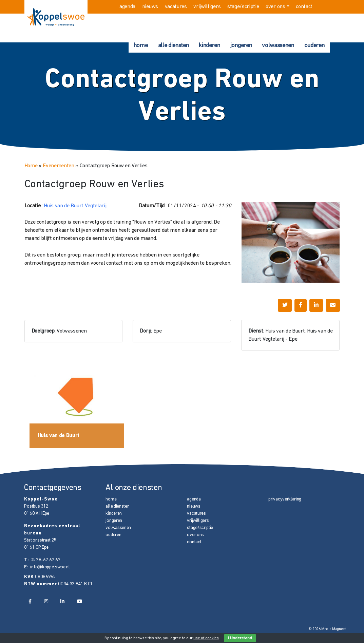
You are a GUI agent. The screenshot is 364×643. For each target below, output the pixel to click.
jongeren (241, 46)
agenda (127, 7)
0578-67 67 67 (45, 560)
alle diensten (174, 46)
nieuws (150, 7)
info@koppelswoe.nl (50, 567)
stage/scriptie (243, 7)
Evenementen (58, 166)
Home (31, 166)
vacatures (176, 7)
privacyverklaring (285, 499)
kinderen (209, 46)
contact (304, 7)
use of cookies (206, 638)
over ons (275, 7)
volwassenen (278, 46)
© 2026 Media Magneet (327, 629)
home (141, 46)
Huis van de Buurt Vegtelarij (75, 206)
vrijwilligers (207, 7)
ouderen (314, 46)
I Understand (240, 638)
